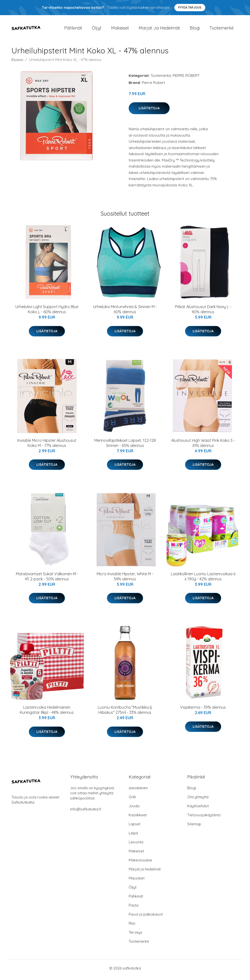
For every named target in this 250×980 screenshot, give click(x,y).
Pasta (134, 909)
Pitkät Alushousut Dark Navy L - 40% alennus (203, 313)
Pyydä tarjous (190, 7)
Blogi (195, 30)
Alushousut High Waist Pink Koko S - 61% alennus (203, 446)
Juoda (134, 809)
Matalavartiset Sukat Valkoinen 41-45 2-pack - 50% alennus (47, 580)
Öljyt (97, 30)
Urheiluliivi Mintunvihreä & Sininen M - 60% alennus (125, 313)
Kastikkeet (138, 818)
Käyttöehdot (198, 809)
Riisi (132, 927)
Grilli (132, 800)
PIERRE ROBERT (186, 79)
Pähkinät (73, 30)
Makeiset (120, 30)
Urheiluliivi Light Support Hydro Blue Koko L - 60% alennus (47, 313)
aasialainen (138, 791)
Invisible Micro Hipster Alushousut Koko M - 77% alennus (47, 446)
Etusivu (17, 63)
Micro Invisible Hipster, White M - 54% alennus (125, 580)
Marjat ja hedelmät (159, 30)
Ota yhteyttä (198, 800)
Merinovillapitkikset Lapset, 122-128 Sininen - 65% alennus (125, 446)
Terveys (135, 936)
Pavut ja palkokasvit (146, 918)
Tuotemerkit (222, 30)
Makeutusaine (140, 864)
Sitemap (194, 827)
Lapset (135, 827)
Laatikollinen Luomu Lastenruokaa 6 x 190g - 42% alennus (203, 580)
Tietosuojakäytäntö (204, 818)
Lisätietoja (149, 111)
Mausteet (137, 882)
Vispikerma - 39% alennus (203, 711)
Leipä (133, 836)
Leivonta (136, 845)
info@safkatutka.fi (86, 813)
